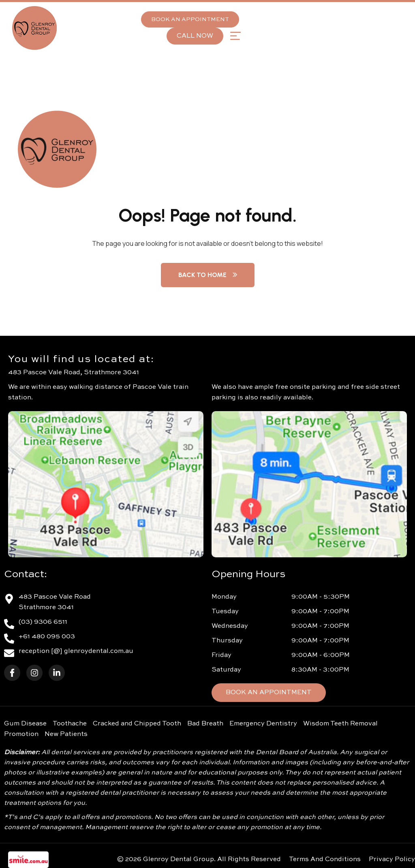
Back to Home (208, 275)
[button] (235, 36)
